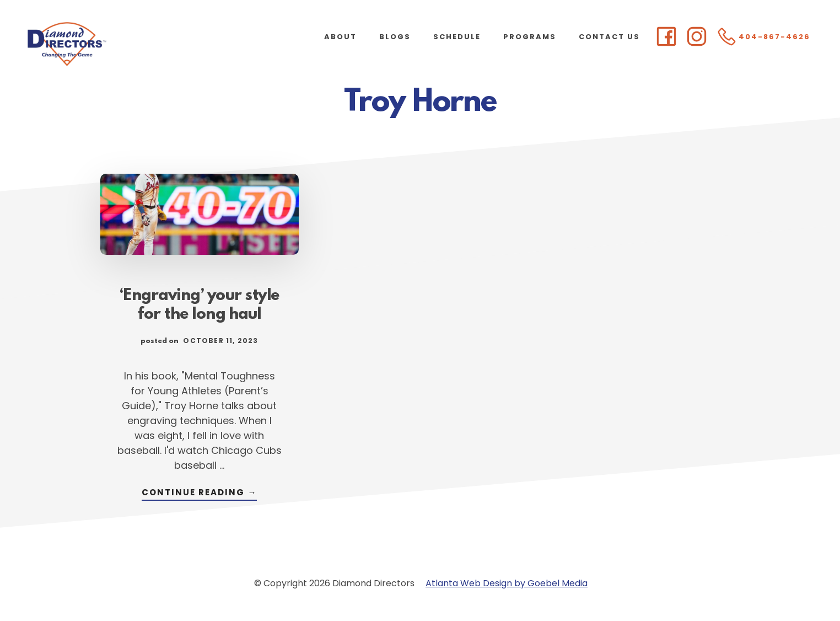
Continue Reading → (199, 493)
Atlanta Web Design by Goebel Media (507, 583)
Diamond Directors (110, 44)
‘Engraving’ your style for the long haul (200, 306)
